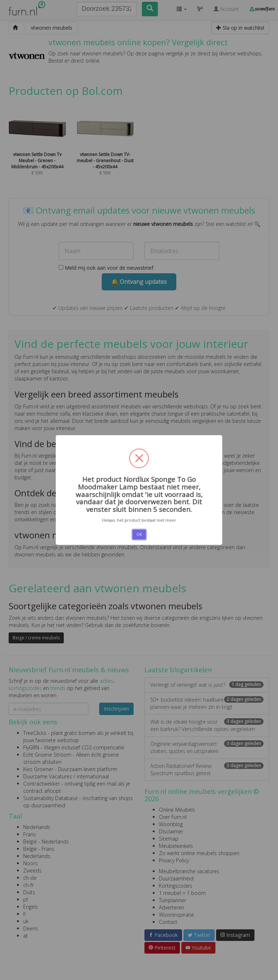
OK (139, 534)
